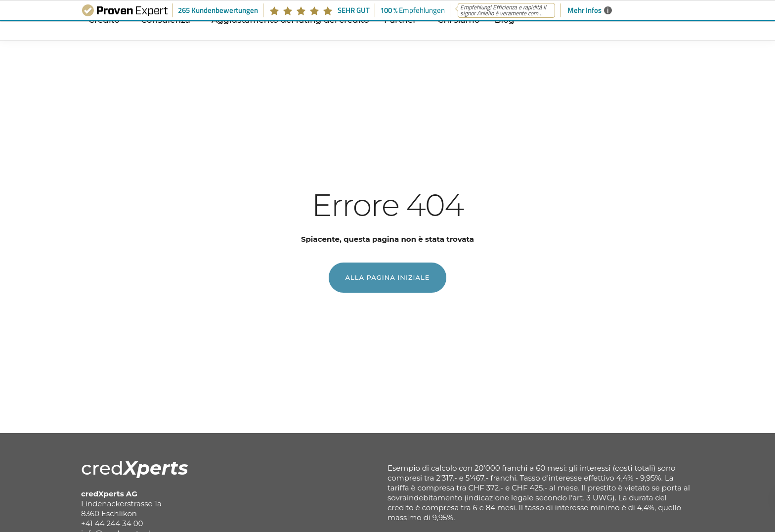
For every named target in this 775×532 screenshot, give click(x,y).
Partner (400, 41)
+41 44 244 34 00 (112, 523)
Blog (505, 41)
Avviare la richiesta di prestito (731, 267)
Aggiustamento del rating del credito (290, 41)
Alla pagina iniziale (388, 277)
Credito (104, 41)
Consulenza (166, 41)
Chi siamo (458, 41)
